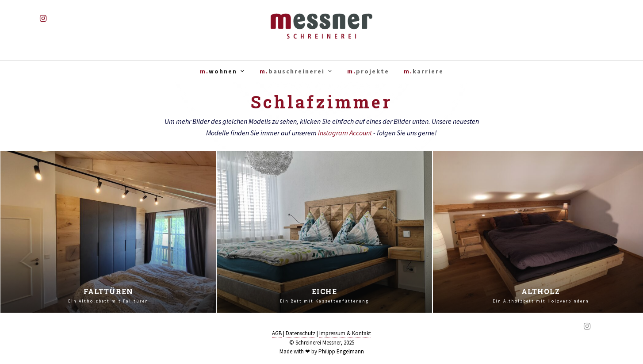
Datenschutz (300, 333)
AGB (277, 333)
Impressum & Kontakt (345, 333)
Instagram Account (345, 133)
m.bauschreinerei (292, 71)
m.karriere (424, 71)
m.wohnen (218, 71)
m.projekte (368, 71)
